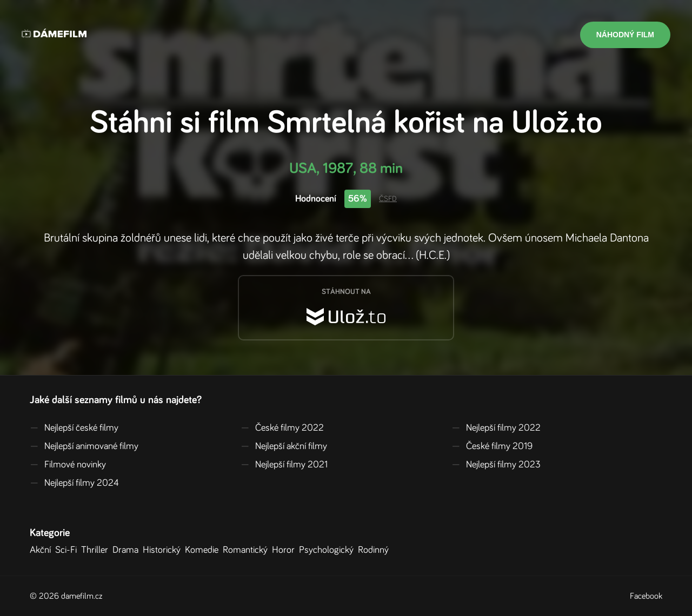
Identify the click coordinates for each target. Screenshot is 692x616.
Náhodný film (625, 35)
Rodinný (375, 550)
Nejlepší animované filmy (84, 446)
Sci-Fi (68, 550)
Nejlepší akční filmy (284, 446)
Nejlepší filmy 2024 (74, 483)
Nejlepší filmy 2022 (496, 428)
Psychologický (328, 550)
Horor (285, 550)
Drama (128, 550)
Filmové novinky (68, 465)
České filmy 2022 (282, 428)
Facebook (646, 596)
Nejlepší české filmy (74, 428)
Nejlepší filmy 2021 (284, 465)
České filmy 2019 (492, 446)
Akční (42, 550)
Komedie (204, 550)
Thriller (97, 550)
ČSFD (388, 199)
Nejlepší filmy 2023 (496, 465)
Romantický (247, 550)
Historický (164, 550)
